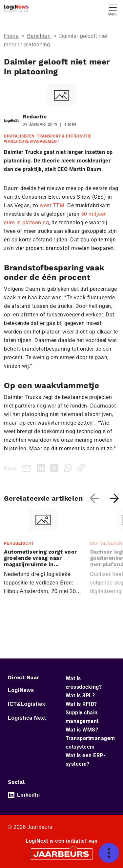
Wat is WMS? (82, 730)
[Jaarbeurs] (62, 853)
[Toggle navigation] (113, 9)
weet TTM (52, 205)
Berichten (39, 36)
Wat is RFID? (81, 704)
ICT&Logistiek (27, 704)
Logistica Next (27, 718)
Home (11, 36)
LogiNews (21, 690)
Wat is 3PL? (80, 695)
